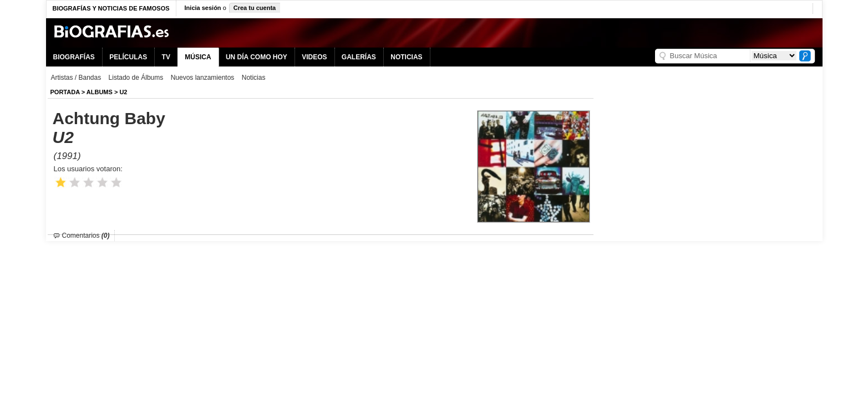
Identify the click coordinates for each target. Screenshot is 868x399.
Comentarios (86, 236)
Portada (65, 92)
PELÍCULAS (128, 57)
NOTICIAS (406, 57)
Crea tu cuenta (255, 8)
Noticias (254, 78)
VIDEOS (314, 57)
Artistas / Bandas (76, 78)
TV (166, 57)
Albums (100, 92)
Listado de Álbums (136, 78)
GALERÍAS (359, 57)
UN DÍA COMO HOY (257, 57)
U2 (123, 92)
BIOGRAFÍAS (74, 57)
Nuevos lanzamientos (203, 78)
